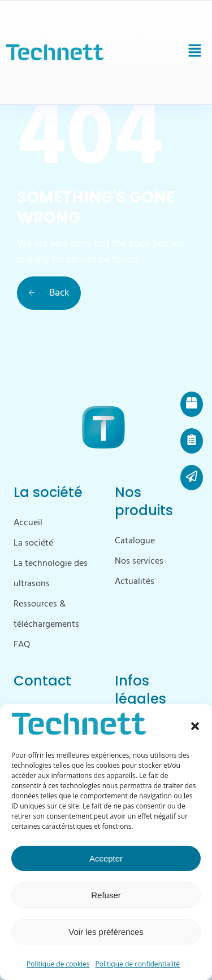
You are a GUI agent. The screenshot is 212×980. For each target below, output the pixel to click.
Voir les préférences (106, 932)
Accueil (28, 523)
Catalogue (135, 541)
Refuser (106, 895)
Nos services (139, 561)
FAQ (22, 645)
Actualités (135, 582)
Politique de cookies (58, 964)
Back (49, 293)
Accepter (106, 858)
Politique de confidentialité (138, 964)
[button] (195, 726)
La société (33, 543)
